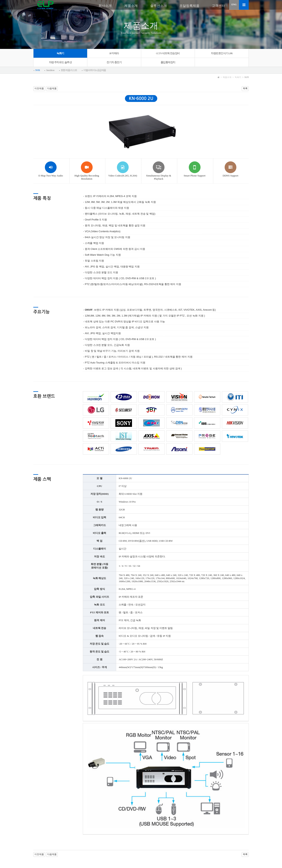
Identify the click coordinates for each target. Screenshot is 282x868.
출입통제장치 (168, 62)
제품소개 (131, 6)
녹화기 (60, 53)
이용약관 (39, 848)
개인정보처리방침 (58, 848)
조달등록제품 (189, 6)
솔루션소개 (159, 6)
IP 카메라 (114, 53)
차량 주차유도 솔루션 (60, 62)
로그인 (228, 848)
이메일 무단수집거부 (82, 848)
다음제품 (52, 88)
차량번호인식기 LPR (222, 53)
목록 (245, 88)
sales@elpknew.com (173, 861)
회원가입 (243, 848)
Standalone (50, 70)
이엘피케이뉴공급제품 (95, 70)
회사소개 (105, 6)
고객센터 (219, 6)
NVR (38, 70)
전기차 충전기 (114, 62)
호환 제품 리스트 (69, 70)
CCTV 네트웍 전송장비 (168, 53)
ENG (234, 4)
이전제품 (39, 88)
